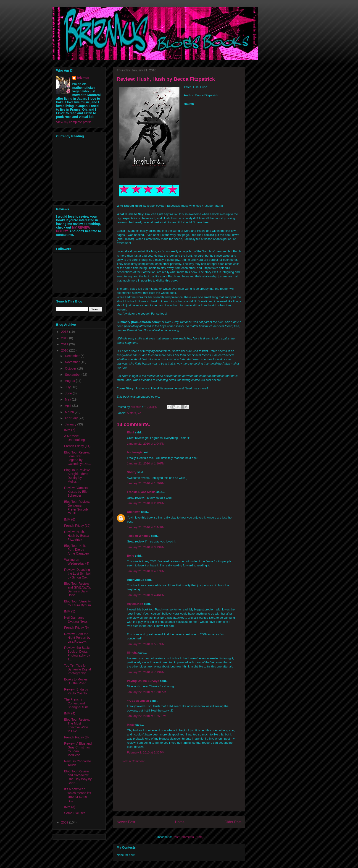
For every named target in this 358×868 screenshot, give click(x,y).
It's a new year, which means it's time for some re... (78, 795)
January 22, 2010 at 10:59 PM (147, 716)
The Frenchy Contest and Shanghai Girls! (77, 703)
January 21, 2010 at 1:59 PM (146, 483)
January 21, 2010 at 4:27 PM (146, 571)
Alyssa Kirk (135, 604)
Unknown (134, 512)
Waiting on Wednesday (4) (77, 562)
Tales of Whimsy (139, 536)
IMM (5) (70, 611)
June (69, 393)
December (73, 356)
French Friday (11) (77, 446)
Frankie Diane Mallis (141, 492)
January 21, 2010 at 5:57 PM (146, 644)
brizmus (83, 78)
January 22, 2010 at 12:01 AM (147, 692)
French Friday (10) (77, 526)
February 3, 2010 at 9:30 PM (146, 752)
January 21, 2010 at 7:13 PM (146, 672)
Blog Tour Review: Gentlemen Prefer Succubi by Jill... (77, 507)
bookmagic (135, 452)
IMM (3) (70, 807)
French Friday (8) (76, 737)
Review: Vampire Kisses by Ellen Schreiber (77, 492)
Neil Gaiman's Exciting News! (76, 619)
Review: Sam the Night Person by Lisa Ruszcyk (77, 638)
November (73, 362)
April (68, 406)
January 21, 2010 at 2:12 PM (146, 503)
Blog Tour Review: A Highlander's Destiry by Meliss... (77, 476)
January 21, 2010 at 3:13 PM (146, 547)
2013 (65, 332)
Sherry (132, 472)
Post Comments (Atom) (188, 837)
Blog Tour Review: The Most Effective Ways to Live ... (77, 725)
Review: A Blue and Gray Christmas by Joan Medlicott (78, 749)
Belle (130, 556)
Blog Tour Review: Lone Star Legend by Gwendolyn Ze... (78, 458)
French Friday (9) (76, 628)
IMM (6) (70, 519)
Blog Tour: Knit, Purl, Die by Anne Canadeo (76, 550)
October (71, 368)
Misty (131, 725)
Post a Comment (133, 761)
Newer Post (126, 822)
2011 (65, 344)
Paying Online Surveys (143, 681)
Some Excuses (75, 813)
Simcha (132, 653)
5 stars (132, 413)
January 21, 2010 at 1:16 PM (146, 463)
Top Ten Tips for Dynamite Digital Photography (78, 669)
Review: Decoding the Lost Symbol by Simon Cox (77, 573)
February (72, 418)
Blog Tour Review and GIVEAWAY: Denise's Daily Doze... (78, 589)
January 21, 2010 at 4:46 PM (146, 595)
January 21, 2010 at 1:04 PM (146, 444)
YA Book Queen (138, 701)
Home (180, 822)
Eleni (130, 432)
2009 (65, 822)
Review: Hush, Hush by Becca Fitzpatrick (77, 536)
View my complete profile (74, 122)
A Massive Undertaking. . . (77, 438)
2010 (65, 350)
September (73, 375)
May (68, 399)
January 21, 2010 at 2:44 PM (146, 527)
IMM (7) (70, 430)
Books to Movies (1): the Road (76, 681)
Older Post (233, 822)
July (68, 387)
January (71, 424)
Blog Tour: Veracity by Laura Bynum (78, 603)
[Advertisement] (179, 791)
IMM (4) (70, 713)
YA (140, 413)
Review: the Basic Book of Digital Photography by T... (77, 653)
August (70, 381)
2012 (65, 338)
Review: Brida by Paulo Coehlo (76, 691)
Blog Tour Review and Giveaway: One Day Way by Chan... (78, 777)
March (70, 412)
